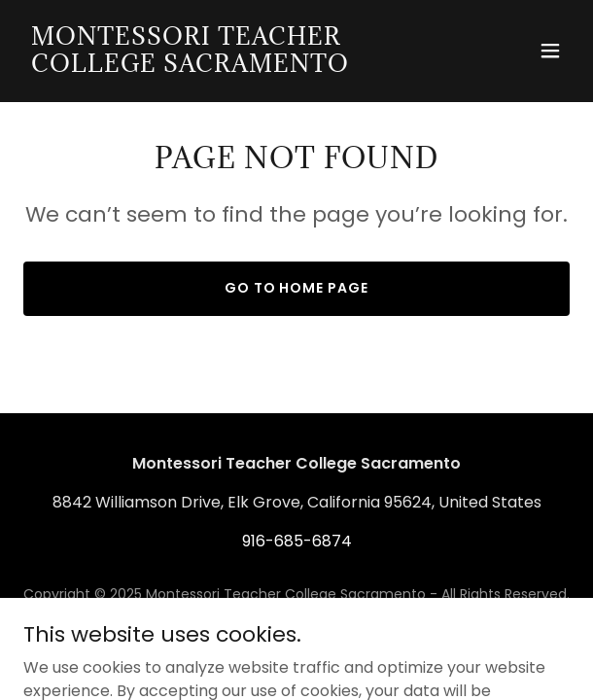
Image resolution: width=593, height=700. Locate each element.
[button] (550, 51)
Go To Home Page (297, 288)
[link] (214, 67)
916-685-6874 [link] (297, 541)
